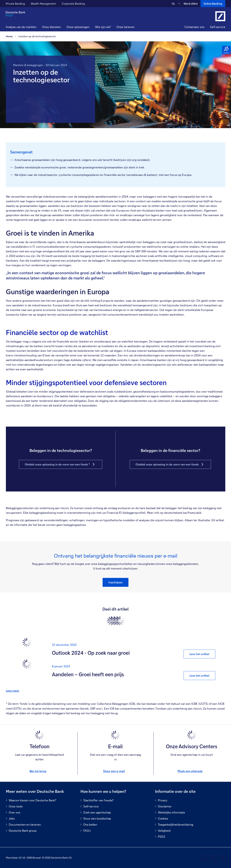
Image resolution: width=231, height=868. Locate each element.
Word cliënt (191, 4)
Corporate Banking (73, 4)
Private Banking (15, 4)
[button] (51, 27)
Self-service (218, 27)
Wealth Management (43, 4)
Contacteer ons (194, 27)
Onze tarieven (125, 27)
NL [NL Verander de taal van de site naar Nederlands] (173, 4)
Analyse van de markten (21, 27)
